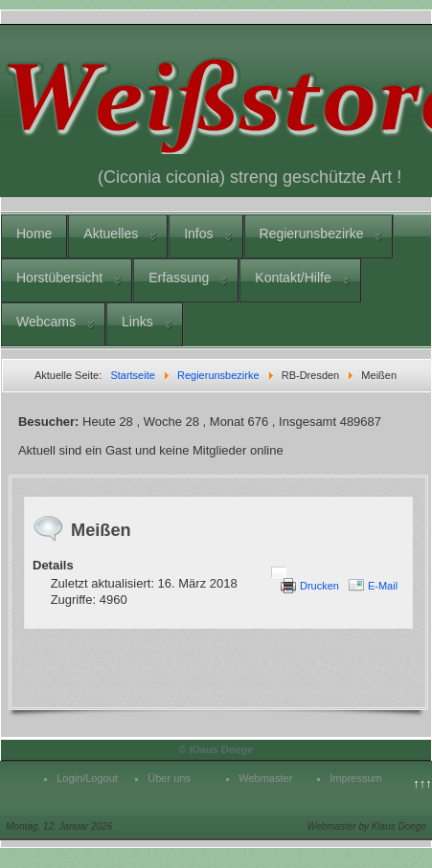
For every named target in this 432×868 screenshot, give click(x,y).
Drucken (319, 586)
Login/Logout (87, 778)
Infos (198, 234)
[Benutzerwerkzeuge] (279, 572)
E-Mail (383, 586)
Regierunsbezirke (312, 234)
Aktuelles (111, 234)
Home (34, 234)
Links (137, 322)
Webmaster (265, 778)
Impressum (355, 778)
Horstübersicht (59, 278)
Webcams (46, 322)
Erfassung (179, 278)
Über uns (169, 778)
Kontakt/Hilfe (293, 278)
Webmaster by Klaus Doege (367, 826)
